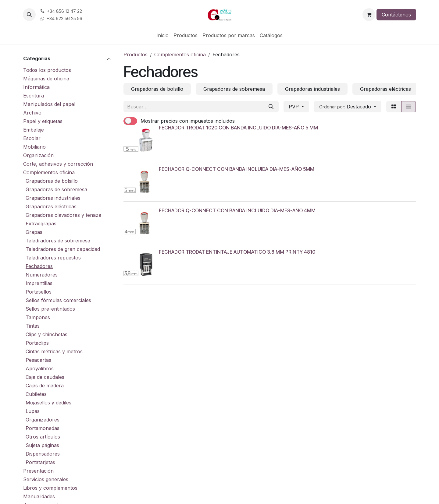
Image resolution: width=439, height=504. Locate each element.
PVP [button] (294, 107)
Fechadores (39, 266)
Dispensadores (43, 454)
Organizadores (43, 420)
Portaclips (37, 343)
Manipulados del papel (49, 104)
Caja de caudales (45, 377)
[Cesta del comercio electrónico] (369, 15)
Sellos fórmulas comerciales (58, 300)
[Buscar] (271, 107)
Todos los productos (47, 70)
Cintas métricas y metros (54, 351)
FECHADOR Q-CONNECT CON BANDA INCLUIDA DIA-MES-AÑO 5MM (237, 169)
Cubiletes (36, 394)
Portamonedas (43, 428)
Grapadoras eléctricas (51, 206)
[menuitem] (162, 35)
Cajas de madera (45, 386)
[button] (29, 15)
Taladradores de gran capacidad (63, 249)
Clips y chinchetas (46, 334)
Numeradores (42, 275)
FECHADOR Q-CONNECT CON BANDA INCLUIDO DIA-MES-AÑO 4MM (237, 210)
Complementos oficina (49, 172)
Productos (136, 55)
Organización (38, 155)
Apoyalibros (40, 368)
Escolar (32, 138)
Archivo (32, 113)
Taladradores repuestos (53, 258)
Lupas (33, 411)
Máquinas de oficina (46, 79)
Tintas (33, 326)
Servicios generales (46, 479)
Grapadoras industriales (53, 198)
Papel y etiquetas (43, 121)
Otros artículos (43, 437)
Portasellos (39, 292)
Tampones (38, 317)
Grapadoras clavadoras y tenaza (63, 215)
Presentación (38, 471)
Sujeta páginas (42, 445)
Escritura (34, 96)
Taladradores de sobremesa (58, 241)
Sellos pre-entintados (50, 309)
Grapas (34, 232)
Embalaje (34, 130)
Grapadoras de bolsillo (52, 181)
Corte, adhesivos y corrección (58, 164)
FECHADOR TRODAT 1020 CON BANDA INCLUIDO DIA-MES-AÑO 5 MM (238, 128)
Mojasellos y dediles (48, 403)
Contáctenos (396, 15)
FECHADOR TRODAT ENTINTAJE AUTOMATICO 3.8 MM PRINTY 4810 (237, 252)
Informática (36, 87)
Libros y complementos (50, 488)
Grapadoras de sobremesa (56, 189)
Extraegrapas (41, 224)
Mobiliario (34, 147)
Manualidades (39, 496)
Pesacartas (38, 360)
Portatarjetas (40, 462)
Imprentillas (39, 283)
